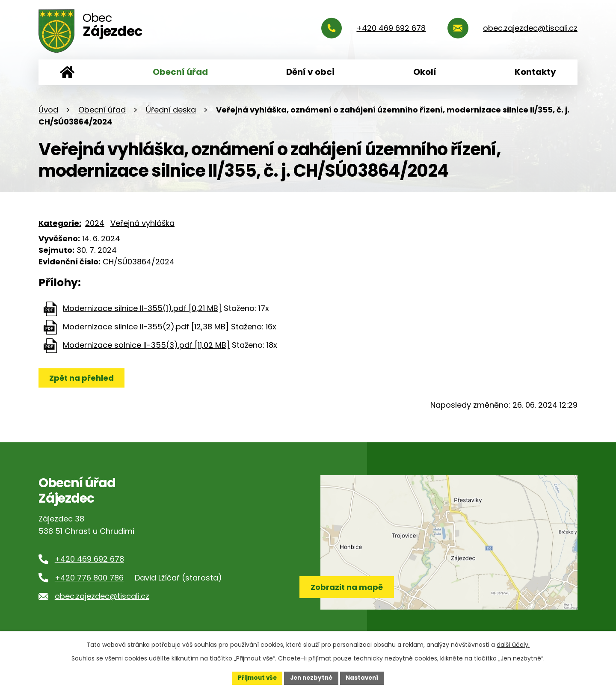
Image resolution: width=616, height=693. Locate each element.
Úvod (67, 72)
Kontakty (535, 72)
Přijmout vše (255, 678)
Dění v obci (310, 72)
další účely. (513, 644)
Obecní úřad (180, 72)
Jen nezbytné (311, 678)
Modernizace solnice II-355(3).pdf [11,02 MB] (146, 345)
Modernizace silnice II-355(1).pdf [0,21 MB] (142, 308)
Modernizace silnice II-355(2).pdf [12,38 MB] (146, 327)
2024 (95, 223)
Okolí (425, 72)
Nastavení (364, 678)
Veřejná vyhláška (142, 223)
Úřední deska (171, 110)
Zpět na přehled (82, 378)
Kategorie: (60, 223)
